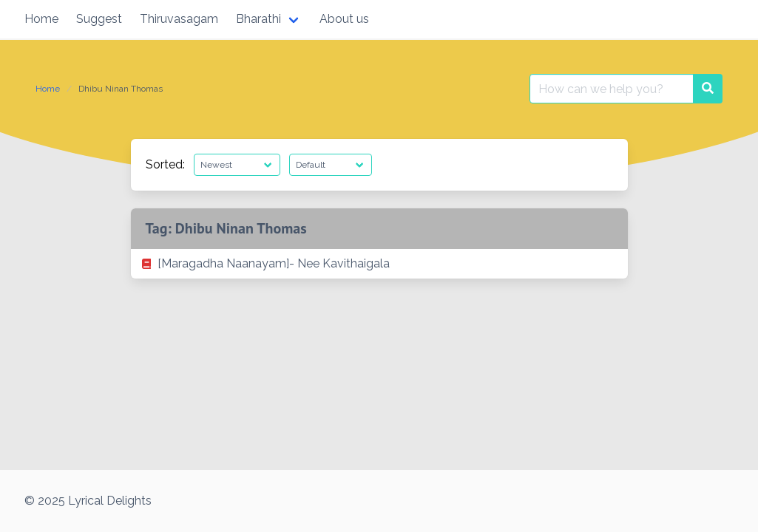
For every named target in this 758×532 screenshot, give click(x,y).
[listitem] (379, 264)
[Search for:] (612, 89)
